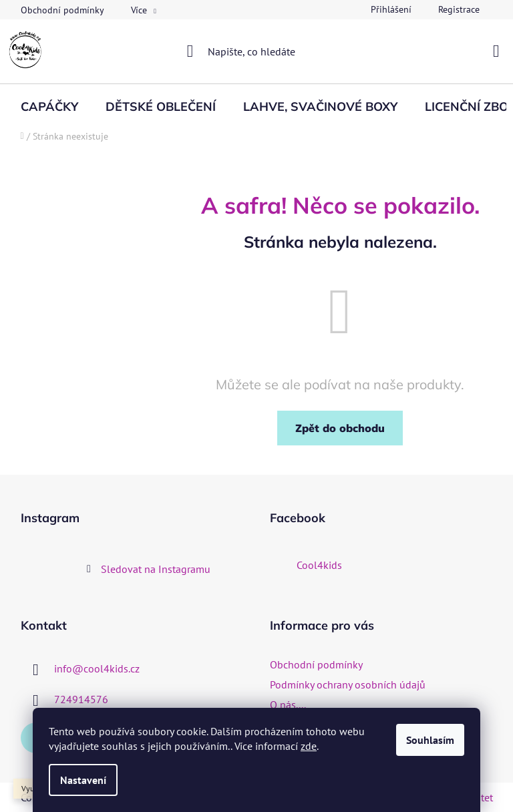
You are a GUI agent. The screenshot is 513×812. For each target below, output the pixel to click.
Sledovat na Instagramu (156, 569)
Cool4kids (319, 565)
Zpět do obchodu (340, 428)
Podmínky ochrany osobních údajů (348, 684)
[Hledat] (257, 51)
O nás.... (288, 704)
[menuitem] (49, 107)
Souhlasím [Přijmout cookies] (430, 740)
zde (309, 746)
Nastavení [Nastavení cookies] (83, 780)
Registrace (459, 9)
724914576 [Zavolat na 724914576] (81, 699)
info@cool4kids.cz (97, 668)
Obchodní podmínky (62, 10)
